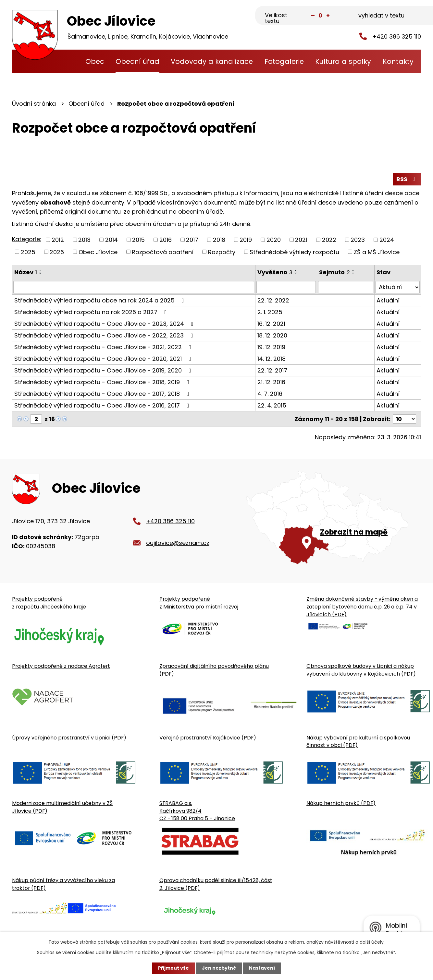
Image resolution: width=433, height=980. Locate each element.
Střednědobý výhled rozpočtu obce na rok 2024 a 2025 (100, 300)
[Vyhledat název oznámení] (134, 287)
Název (26, 272)
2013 (84, 240)
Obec (95, 61)
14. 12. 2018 (272, 359)
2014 (111, 240)
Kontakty (398, 61)
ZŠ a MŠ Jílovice (377, 252)
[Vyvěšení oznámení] (286, 287)
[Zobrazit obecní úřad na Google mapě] (334, 518)
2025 (28, 252)
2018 (219, 240)
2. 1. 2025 (270, 312)
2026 (57, 252)
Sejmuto (334, 272)
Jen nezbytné (219, 968)
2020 (274, 240)
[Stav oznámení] (398, 287)
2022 (329, 240)
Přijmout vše (173, 968)
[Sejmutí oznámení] (346, 287)
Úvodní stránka (67, 61)
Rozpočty (222, 252)
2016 (166, 240)
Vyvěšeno (275, 272)
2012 (58, 240)
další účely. (372, 942)
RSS (407, 179)
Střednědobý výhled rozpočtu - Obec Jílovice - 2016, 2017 (103, 405)
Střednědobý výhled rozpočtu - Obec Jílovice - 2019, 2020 (104, 370)
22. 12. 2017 (272, 370)
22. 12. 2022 (273, 300)
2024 (387, 240)
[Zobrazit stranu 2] (36, 419)
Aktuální (388, 300)
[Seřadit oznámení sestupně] (41, 273)
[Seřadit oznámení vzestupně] (41, 271)
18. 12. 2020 (272, 335)
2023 (358, 240)
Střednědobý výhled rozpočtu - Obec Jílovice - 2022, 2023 (105, 335)
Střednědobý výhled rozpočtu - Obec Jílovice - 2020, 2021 (104, 359)
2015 (138, 240)
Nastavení (262, 968)
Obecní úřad (137, 61)
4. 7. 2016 (270, 394)
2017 (192, 240)
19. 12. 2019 (271, 347)
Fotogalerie (284, 61)
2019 (246, 240)
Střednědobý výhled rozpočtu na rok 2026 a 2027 (92, 312)
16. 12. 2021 (271, 324)
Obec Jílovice (98, 252)
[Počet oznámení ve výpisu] (404, 419)
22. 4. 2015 (272, 405)
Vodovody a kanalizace (212, 61)
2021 (301, 240)
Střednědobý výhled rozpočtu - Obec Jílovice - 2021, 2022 (104, 347)
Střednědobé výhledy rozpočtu (294, 252)
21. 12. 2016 (271, 382)
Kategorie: (27, 239)
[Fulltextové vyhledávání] (389, 16)
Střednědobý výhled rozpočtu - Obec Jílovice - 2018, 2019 (103, 382)
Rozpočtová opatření (163, 252)
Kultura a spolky (343, 61)
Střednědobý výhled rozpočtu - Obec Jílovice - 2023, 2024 (105, 324)
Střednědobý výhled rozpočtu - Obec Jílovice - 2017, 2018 (103, 394)
